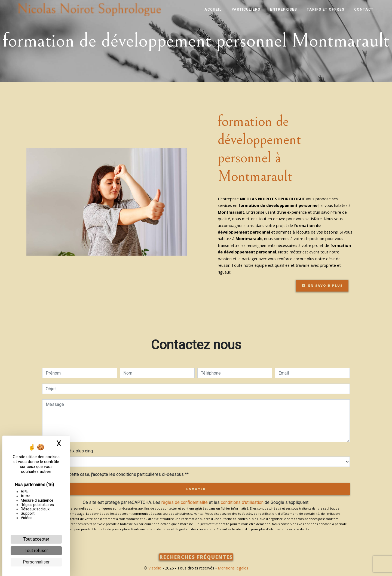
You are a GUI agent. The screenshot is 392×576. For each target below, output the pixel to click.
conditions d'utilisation (242, 502)
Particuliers (246, 9)
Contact (364, 9)
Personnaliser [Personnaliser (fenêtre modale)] (36, 562)
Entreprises (284, 9)
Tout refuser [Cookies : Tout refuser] (36, 551)
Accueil (213, 9)
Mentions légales (232, 568)
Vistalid (155, 568)
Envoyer (196, 489)
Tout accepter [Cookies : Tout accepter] (36, 539)
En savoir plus (322, 285)
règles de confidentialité (185, 502)
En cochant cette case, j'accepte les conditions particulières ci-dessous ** (118, 474)
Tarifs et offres (326, 9)
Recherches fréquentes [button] (196, 557)
